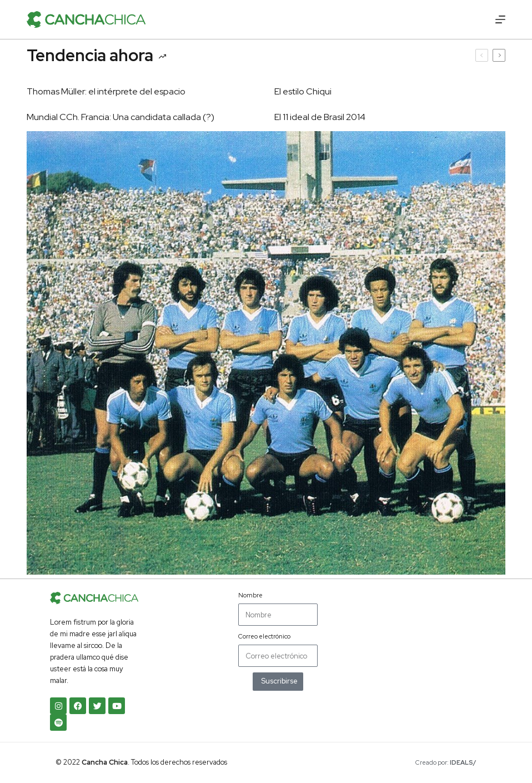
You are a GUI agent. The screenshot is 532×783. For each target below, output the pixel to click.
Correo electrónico (264, 636)
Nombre (250, 595)
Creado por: (446, 762)
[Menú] (500, 19)
